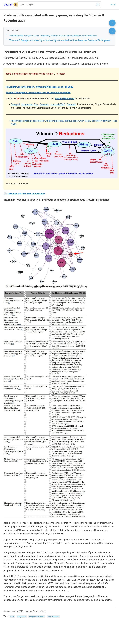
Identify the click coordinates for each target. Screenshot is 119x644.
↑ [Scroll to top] (112, 23)
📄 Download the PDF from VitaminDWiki (25, 194)
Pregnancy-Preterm (37, 616)
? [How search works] (98, 5)
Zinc (36, 104)
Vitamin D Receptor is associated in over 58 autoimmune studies (38, 93)
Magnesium (27, 104)
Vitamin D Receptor (65, 98)
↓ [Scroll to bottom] (112, 31)
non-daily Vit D (58, 104)
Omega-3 (15, 104)
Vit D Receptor (53, 616)
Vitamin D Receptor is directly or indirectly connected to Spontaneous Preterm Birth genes (60, 40)
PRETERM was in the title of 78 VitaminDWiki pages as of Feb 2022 (39, 87)
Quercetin (44, 104)
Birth (12, 616)
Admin (113, 5)
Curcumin (71, 104)
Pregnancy (22, 616)
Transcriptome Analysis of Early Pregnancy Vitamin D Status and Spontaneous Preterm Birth (53, 36)
